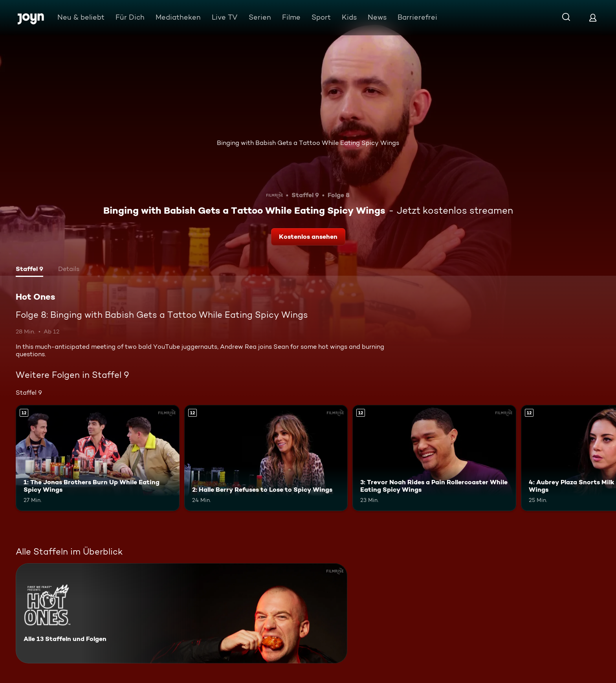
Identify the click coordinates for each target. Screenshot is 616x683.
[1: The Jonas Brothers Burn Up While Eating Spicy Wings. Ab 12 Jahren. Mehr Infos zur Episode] (98, 458)
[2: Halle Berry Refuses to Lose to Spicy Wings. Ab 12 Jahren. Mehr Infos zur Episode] (266, 458)
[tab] (29, 270)
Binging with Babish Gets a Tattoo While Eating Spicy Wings (308, 143)
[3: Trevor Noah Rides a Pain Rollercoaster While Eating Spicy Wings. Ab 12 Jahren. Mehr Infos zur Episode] (434, 458)
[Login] (593, 17)
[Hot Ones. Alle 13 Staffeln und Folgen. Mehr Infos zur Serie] (181, 613)
